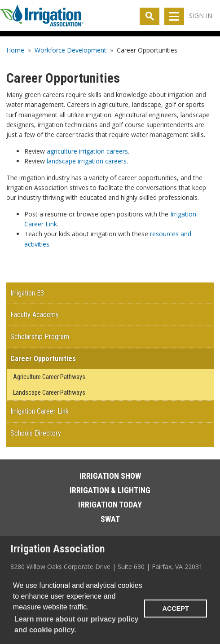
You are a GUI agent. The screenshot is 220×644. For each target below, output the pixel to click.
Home (15, 50)
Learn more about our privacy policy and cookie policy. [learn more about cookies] (77, 624)
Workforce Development (70, 50)
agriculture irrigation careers (87, 151)
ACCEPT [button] (176, 609)
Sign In (201, 15)
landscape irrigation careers (87, 161)
